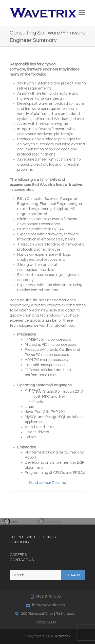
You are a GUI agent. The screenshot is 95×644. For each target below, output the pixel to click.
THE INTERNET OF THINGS (33, 537)
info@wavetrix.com (49, 605)
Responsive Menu (82, 13)
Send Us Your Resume (48, 483)
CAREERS (18, 555)
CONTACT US (22, 560)
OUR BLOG (19, 542)
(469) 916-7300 (48, 596)
